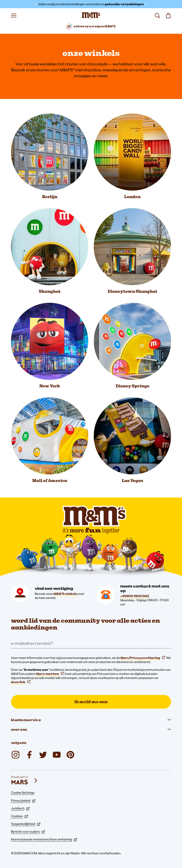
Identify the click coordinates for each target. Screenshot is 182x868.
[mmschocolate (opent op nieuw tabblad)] (16, 755)
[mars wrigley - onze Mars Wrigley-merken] (25, 780)
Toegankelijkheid (26, 824)
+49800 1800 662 (135, 596)
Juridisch (20, 808)
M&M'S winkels (65, 594)
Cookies (19, 816)
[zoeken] (157, 16)
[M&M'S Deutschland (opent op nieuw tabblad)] (57, 755)
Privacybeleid (23, 801)
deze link (21, 682)
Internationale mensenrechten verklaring (44, 839)
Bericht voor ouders (28, 832)
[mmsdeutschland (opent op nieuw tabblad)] (29, 755)
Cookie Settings (23, 793)
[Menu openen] (14, 16)
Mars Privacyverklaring (143, 658)
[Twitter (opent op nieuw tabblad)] (43, 755)
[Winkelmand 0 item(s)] (168, 16)
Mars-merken (50, 674)
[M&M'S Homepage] (91, 16)
